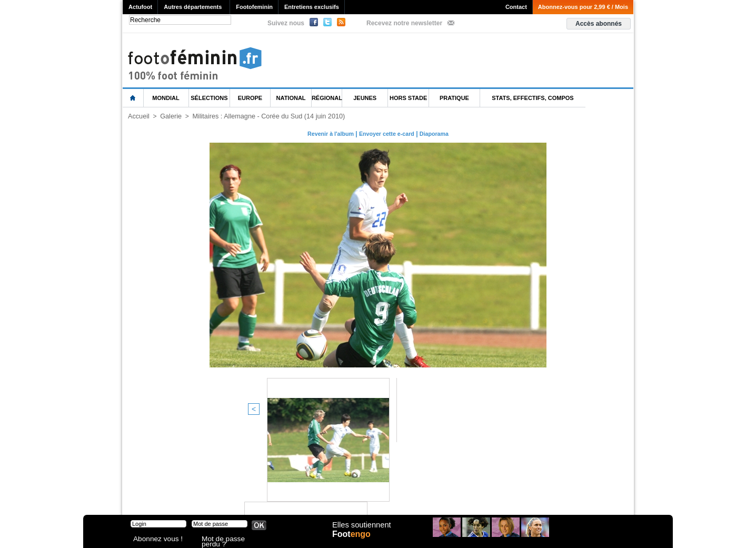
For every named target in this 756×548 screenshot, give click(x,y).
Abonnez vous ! (153, 540)
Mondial (166, 98)
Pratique (454, 98)
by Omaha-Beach (446, 495)
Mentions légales (196, 495)
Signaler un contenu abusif (292, 495)
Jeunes (365, 98)
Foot (354, 541)
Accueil (138, 116)
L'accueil (133, 98)
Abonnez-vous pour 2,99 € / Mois (583, 7)
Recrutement (358, 495)
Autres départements (193, 7)
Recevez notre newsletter (404, 23)
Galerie (169, 116)
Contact (516, 7)
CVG (237, 495)
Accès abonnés (599, 24)
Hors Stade (408, 98)
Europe (250, 98)
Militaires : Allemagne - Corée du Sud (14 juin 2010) (262, 116)
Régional (327, 98)
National (291, 98)
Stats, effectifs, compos (533, 98)
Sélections (209, 98)
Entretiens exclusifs (312, 7)
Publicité (398, 495)
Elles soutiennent (360, 531)
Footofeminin (254, 7)
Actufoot (140, 7)
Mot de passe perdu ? (230, 540)
